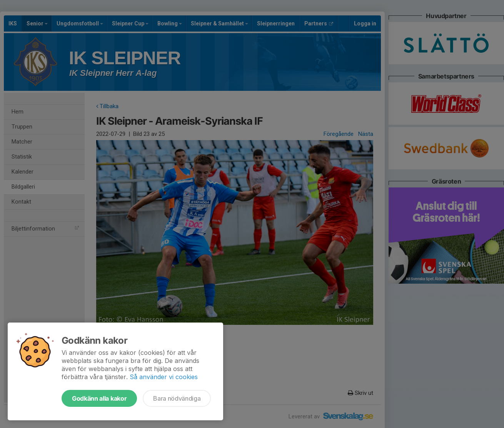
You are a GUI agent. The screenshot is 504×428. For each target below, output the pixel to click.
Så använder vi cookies (164, 377)
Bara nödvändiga (177, 398)
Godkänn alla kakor (99, 398)
